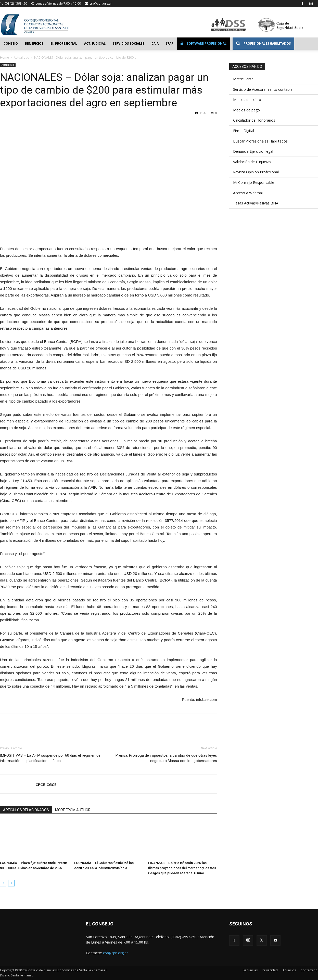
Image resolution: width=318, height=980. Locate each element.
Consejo (11, 43)
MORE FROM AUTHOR (73, 810)
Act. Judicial (95, 43)
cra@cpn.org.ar (101, 3)
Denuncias (250, 970)
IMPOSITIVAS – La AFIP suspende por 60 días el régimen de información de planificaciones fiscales (50, 758)
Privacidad (270, 970)
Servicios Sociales (129, 43)
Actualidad (22, 57)
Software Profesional (203, 43)
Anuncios (289, 970)
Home (4, 57)
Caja (155, 43)
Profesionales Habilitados (263, 43)
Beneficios (34, 43)
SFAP (170, 43)
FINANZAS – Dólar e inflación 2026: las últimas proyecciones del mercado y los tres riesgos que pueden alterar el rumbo (182, 868)
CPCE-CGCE (46, 784)
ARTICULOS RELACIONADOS (26, 810)
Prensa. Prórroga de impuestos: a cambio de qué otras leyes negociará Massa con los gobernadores (166, 758)
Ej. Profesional (64, 43)
